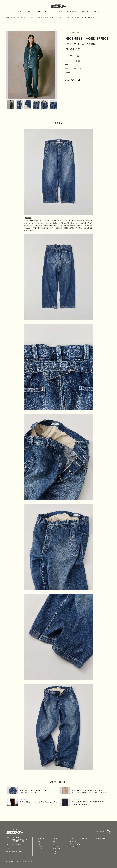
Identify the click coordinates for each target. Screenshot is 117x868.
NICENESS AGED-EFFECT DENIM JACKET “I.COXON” (35, 791)
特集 (54, 841)
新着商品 (40, 841)
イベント (55, 854)
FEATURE (48, 12)
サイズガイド (41, 849)
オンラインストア (101, 838)
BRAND (28, 12)
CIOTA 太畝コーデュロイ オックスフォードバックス (39, 803)
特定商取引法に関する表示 (74, 844)
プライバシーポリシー (72, 846)
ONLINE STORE (72, 12)
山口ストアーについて (72, 841)
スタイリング (56, 844)
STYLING (38, 12)
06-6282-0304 (16, 844)
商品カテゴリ (41, 844)
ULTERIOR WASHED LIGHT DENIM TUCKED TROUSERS (88, 803)
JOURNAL (59, 12)
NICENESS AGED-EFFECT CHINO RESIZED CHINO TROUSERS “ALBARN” (90, 791)
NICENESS (76, 32)
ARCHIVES (85, 12)
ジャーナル (55, 846)
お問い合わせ (86, 838)
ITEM (19, 12)
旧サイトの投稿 (56, 849)
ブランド (40, 846)
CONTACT (96, 12)
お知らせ (55, 851)
